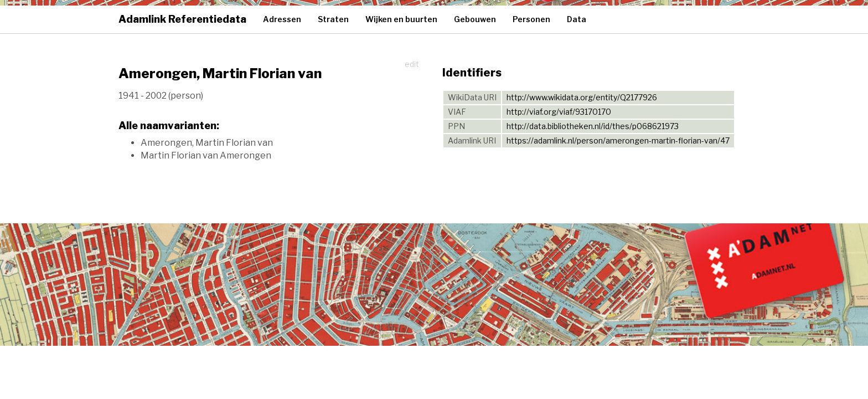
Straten (333, 19)
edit (412, 64)
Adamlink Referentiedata (182, 19)
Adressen (282, 19)
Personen (531, 19)
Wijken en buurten (401, 19)
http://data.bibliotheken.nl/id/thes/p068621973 (593, 126)
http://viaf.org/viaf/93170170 (559, 112)
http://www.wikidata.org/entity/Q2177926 (582, 97)
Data (577, 19)
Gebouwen (475, 19)
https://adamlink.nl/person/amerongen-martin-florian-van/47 (618, 140)
